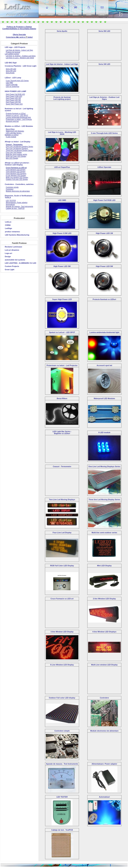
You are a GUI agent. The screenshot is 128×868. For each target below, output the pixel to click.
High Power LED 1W (104, 233)
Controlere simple (62, 731)
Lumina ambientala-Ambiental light (104, 332)
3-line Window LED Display (62, 632)
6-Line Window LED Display (62, 665)
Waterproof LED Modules (104, 398)
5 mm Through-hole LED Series (104, 133)
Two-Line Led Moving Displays (62, 500)
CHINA (8, 225)
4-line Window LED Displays (104, 632)
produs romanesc (12, 232)
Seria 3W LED (104, 31)
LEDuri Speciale (104, 167)
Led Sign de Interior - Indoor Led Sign (62, 64)
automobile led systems (15, 260)
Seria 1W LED (104, 64)
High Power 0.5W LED (62, 233)
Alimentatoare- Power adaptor (104, 764)
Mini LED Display (104, 566)
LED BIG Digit (11, 63)
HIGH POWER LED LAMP (16, 91)
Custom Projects (12, 266)
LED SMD (62, 200)
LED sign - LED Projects (15, 47)
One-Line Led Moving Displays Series (104, 466)
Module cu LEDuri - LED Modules (19, 126)
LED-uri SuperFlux (62, 167)
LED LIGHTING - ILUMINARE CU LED (21, 263)
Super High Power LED (62, 299)
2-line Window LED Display (104, 599)
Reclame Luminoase (14, 247)
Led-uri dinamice (12, 250)
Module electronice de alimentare (104, 731)
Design (8, 257)
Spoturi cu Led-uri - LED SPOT (62, 332)
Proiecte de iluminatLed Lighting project (62, 98)
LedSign (8, 228)
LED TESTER (62, 797)
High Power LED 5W (104, 266)
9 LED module (104, 432)
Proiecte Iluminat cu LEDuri (104, 299)
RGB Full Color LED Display (62, 566)
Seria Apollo (62, 31)
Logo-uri (9, 253)
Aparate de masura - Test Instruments (62, 764)
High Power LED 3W (62, 266)
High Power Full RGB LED (104, 200)
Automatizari (104, 797)
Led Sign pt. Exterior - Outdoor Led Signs (104, 98)
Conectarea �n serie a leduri (19, 37)
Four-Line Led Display (62, 533)
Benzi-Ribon (62, 398)
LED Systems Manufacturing (17, 235)
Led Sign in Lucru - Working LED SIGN (62, 133)
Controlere (104, 698)
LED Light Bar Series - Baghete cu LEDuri (62, 432)
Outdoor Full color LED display (62, 698)
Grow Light (10, 270)
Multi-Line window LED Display (104, 665)
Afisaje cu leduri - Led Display (18, 142)
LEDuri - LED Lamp (13, 78)
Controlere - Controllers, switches (19, 184)
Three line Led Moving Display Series (104, 500)
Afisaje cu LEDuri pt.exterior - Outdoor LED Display (18, 164)
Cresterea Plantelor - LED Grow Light (21, 66)
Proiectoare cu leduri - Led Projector (62, 365)
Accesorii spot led (104, 365)
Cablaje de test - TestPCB (62, 830)
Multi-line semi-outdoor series (104, 533)
